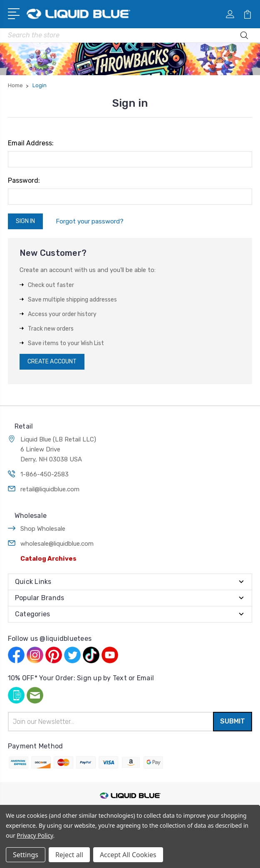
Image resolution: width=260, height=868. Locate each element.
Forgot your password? (90, 221)
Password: (24, 180)
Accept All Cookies (128, 855)
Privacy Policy (35, 835)
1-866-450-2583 (45, 474)
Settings (26, 855)
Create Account (52, 362)
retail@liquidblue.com (50, 489)
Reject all (69, 855)
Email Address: (31, 143)
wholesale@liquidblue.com (57, 544)
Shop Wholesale (43, 529)
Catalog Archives (48, 559)
